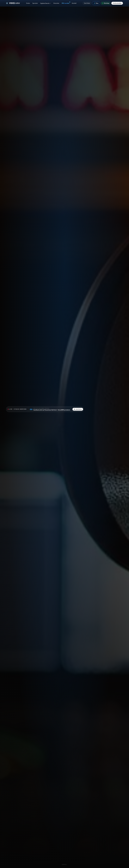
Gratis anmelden (117, 4)
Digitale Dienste (46, 4)
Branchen (56, 4)
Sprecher (35, 4)
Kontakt (74, 4)
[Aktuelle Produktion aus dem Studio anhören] (45, 409)
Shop (96, 4)
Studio (28, 4)
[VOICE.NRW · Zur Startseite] (13, 4)
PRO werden (66, 4)
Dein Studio (87, 4)
